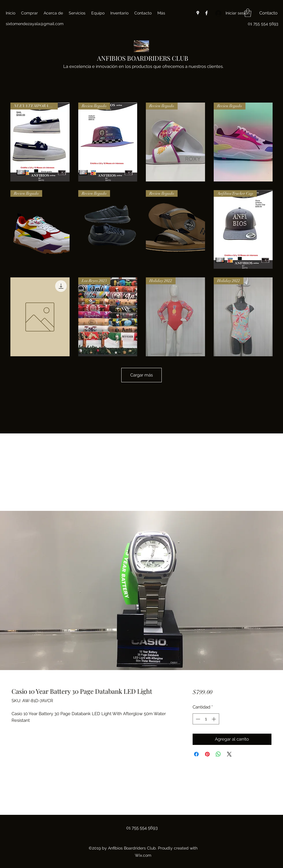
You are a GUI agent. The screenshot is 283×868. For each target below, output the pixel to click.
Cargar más (141, 375)
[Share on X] (229, 754)
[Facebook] (206, 13)
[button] (248, 13)
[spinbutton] (206, 719)
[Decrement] (197, 719)
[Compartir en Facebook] (196, 754)
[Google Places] (198, 13)
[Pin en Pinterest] (207, 754)
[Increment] (214, 719)
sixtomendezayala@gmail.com (35, 24)
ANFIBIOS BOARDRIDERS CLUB (143, 58)
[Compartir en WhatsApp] (218, 754)
